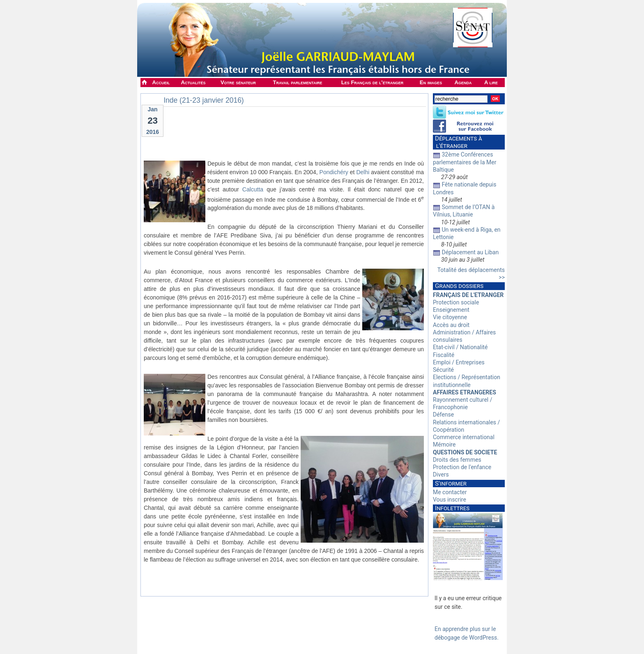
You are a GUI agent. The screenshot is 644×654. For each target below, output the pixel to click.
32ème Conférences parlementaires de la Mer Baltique (465, 162)
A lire (491, 82)
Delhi (363, 172)
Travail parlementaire (298, 82)
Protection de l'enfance (462, 467)
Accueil (161, 82)
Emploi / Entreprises (459, 362)
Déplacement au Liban (470, 252)
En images (431, 82)
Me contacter (450, 492)
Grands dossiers (459, 286)
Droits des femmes (457, 460)
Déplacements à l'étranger (458, 142)
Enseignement (451, 310)
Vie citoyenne (450, 317)
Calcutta (253, 189)
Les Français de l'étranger (372, 82)
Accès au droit (451, 325)
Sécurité (443, 370)
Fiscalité (444, 355)
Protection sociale (456, 302)
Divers (441, 474)
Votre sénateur (238, 82)
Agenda (463, 82)
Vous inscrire (450, 500)
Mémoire (444, 444)
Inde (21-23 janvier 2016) (204, 100)
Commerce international (464, 437)
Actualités (193, 82)
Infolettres (452, 508)
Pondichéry (334, 172)
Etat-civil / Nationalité (460, 347)
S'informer (451, 484)
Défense (443, 415)
